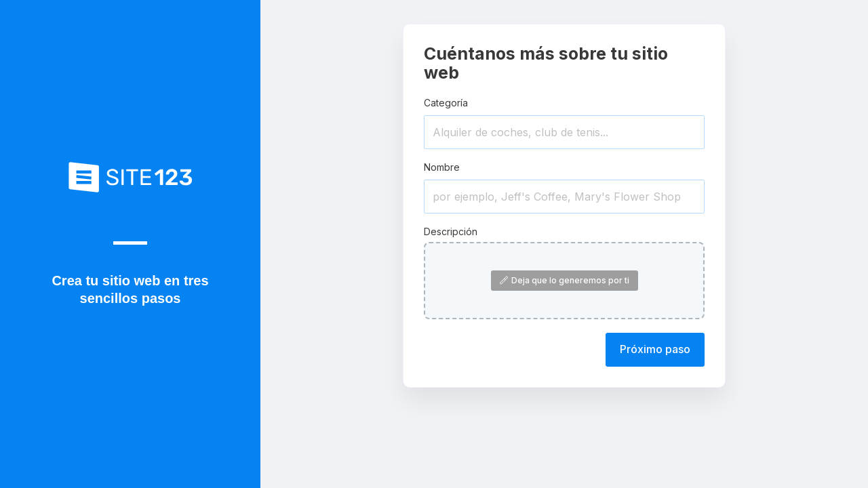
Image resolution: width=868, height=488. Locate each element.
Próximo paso (655, 349)
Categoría (446, 103)
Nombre (442, 167)
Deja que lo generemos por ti (565, 280)
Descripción (451, 231)
